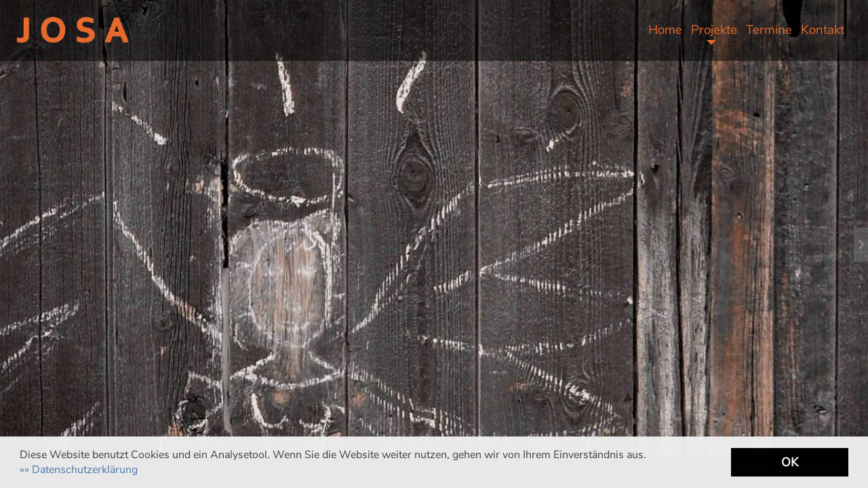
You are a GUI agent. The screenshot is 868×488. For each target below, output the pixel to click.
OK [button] (790, 462)
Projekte (714, 30)
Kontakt (823, 30)
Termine (769, 30)
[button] (79, 470)
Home (665, 30)
